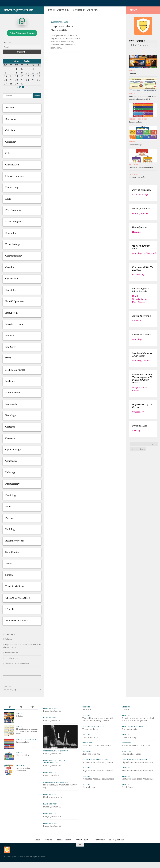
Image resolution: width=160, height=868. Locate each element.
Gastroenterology (59, 23)
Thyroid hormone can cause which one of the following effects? (27, 733)
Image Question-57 (52, 722)
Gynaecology (138, 413)
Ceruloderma (89, 788)
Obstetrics (137, 322)
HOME (134, 12)
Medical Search (64, 841)
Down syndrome (140, 229)
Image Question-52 (52, 808)
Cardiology (137, 255)
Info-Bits (147, 362)
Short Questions (116, 841)
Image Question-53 (52, 777)
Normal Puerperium (142, 317)
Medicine (133, 72)
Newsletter (100, 841)
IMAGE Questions (140, 215)
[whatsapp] (22, 22)
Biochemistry (138, 276)
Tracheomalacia (11, 654)
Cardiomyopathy (150, 255)
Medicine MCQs (143, 120)
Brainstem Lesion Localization (17, 665)
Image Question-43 (141, 210)
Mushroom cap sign (53, 798)
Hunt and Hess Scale (137, 178)
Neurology (134, 166)
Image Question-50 (52, 827)
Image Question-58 (52, 712)
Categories (7, 688)
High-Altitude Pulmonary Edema (98, 764)
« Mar (21, 88)
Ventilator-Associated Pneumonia (98, 780)
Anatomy (136, 432)
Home (37, 841)
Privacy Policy (82, 841)
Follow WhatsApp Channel (22, 34)
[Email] (22, 48)
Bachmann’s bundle (142, 336)
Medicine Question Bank (19, 12)
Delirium (9, 640)
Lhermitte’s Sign (11, 660)
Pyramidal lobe (140, 427)
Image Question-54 (52, 767)
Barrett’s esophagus (142, 191)
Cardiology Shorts (91, 761)
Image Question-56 (52, 755)
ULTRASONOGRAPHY (51, 764)
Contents (48, 841)
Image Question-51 (52, 818)
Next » (142, 450)
